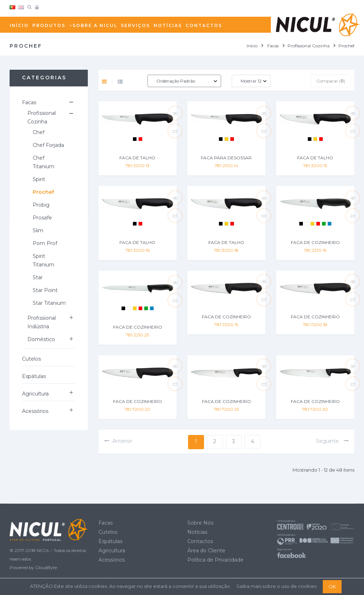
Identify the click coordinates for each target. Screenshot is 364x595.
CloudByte (46, 567)
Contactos (200, 541)
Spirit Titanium (44, 260)
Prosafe (42, 218)
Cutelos (31, 359)
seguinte (333, 441)
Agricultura (35, 394)
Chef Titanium (44, 162)
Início (252, 46)
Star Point (45, 290)
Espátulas (34, 376)
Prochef (43, 192)
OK (332, 586)
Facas (29, 102)
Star (38, 277)
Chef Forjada (48, 145)
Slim (38, 230)
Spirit (39, 179)
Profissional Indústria (42, 322)
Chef (39, 132)
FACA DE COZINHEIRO (315, 242)
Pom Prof (45, 243)
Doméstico (41, 339)
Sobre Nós (200, 523)
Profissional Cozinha (42, 117)
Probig (41, 205)
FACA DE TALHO (137, 158)
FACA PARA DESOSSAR (226, 158)
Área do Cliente (206, 551)
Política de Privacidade (215, 560)
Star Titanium (49, 303)
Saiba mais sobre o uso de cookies (276, 586)
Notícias (197, 532)
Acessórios (35, 411)
